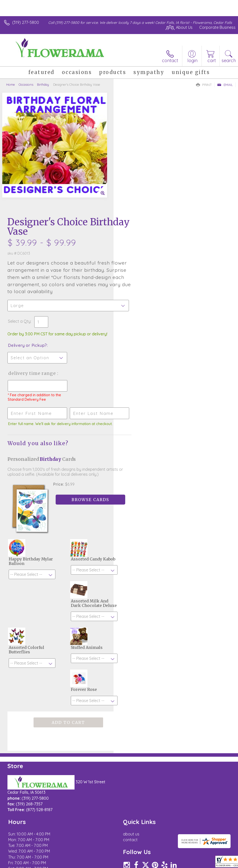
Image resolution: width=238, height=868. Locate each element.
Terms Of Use (122, 849)
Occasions (26, 84)
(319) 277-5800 (26, 22)
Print (204, 85)
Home (11, 84)
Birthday (43, 84)
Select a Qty (133, 204)
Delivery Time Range (146, 256)
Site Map (217, 849)
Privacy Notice (151, 849)
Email (225, 85)
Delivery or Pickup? (141, 228)
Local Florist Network (187, 849)
